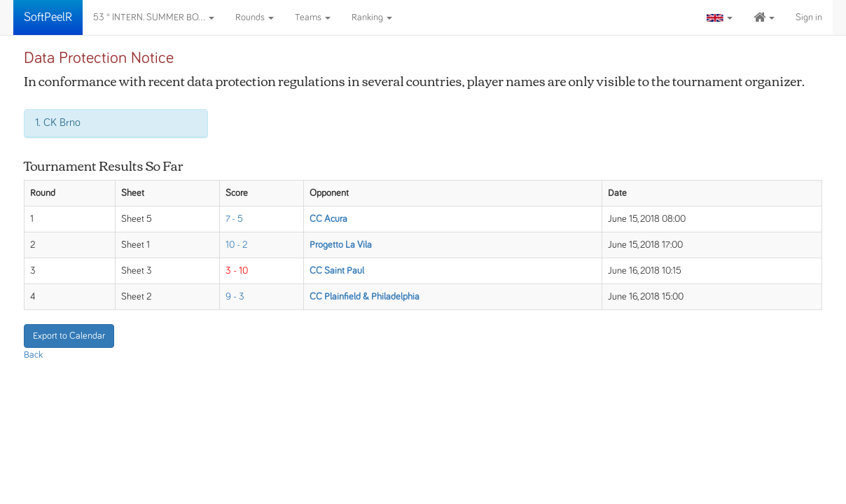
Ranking (372, 17)
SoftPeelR (48, 17)
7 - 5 (234, 219)
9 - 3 (235, 297)
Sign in (809, 17)
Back (33, 355)
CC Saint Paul (337, 271)
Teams (313, 17)
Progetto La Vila (341, 245)
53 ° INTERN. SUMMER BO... (154, 17)
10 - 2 (236, 245)
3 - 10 (237, 271)
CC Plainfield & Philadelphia (365, 297)
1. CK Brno (58, 122)
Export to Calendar (69, 336)
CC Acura (328, 219)
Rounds (255, 17)
